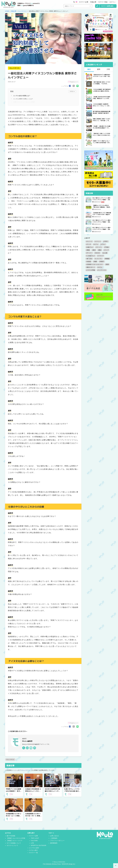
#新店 (94, 250)
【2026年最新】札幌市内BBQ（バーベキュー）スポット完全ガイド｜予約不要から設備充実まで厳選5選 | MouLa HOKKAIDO (102, 105)
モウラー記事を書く (108, 6)
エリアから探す (34, 848)
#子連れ (107, 247)
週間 (99, 69)
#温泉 (107, 264)
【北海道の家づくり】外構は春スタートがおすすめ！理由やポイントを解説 (102, 214)
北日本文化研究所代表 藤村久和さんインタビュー (52, 791)
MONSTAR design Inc (68, 864)
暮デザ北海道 (11, 836)
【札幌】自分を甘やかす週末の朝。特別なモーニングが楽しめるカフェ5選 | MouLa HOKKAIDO (102, 98)
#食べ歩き (89, 259)
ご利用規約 (54, 838)
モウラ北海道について (14, 843)
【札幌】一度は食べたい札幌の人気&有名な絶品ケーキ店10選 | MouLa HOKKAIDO (102, 127)
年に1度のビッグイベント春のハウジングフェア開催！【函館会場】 (102, 221)
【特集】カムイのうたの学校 (16, 838)
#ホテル (100, 267)
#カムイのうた (10, 760)
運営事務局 (54, 843)
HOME (7, 11)
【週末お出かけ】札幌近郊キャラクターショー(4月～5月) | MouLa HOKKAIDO (102, 76)
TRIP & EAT (35, 838)
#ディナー (89, 253)
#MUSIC (97, 253)
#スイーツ (89, 241)
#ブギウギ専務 (91, 270)
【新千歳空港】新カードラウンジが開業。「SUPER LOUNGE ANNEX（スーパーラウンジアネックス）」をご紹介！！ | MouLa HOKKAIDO (102, 83)
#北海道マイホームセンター (95, 264)
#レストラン (98, 259)
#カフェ (96, 244)
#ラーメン (99, 247)
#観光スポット (91, 267)
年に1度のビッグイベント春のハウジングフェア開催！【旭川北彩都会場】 (102, 228)
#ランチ (89, 244)
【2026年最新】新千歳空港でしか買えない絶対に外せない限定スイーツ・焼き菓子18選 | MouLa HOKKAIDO (102, 90)
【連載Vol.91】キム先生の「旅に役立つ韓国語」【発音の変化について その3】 (102, 206)
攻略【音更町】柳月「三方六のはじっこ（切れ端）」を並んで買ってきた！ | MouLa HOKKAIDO (102, 120)
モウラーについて (12, 845)
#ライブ (106, 250)
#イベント (98, 241)
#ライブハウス (102, 270)
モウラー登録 (103, 2)
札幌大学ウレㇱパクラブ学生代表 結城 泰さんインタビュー (72, 791)
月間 (108, 69)
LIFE (32, 843)
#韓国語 (107, 259)
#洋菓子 (102, 262)
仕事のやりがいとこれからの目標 (24, 102)
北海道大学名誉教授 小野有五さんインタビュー (33, 791)
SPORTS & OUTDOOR (39, 845)
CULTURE (34, 841)
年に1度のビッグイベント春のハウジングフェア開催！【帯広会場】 (102, 199)
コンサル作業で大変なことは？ (23, 99)
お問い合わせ (55, 836)
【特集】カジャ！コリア (15, 841)
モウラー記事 (84, 2)
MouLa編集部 (27, 741)
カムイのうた (22, 11)
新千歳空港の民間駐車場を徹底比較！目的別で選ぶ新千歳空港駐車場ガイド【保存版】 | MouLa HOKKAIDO (102, 112)
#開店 (100, 250)
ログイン (113, 2)
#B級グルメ (90, 247)
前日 (89, 69)
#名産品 (89, 262)
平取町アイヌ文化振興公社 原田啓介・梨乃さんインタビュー (14, 791)
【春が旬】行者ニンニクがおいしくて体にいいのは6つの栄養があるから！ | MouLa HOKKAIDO (102, 134)
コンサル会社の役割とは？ (22, 96)
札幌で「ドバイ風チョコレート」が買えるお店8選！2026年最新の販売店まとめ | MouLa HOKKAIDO (102, 142)
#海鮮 (95, 262)
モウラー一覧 (34, 853)
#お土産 (105, 253)
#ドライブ (100, 256)
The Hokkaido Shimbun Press (52, 864)
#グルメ (103, 244)
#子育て (106, 241)
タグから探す (34, 850)
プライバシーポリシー (57, 841)
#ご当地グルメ (91, 256)
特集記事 (93, 2)
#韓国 (88, 250)
